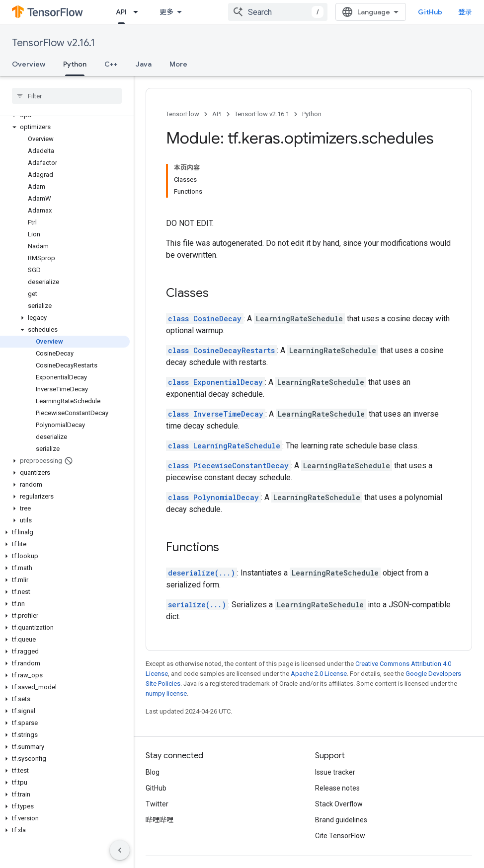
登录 (465, 12)
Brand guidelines (341, 820)
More (178, 64)
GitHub (430, 12)
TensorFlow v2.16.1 (53, 43)
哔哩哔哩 (160, 820)
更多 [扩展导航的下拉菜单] (166, 12)
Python (312, 114)
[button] (65, 127)
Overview (29, 64)
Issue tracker (335, 772)
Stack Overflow (339, 804)
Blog (153, 772)
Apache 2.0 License (319, 674)
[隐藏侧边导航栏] (120, 850)
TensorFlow (183, 114)
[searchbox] (67, 96)
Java (144, 64)
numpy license (166, 693)
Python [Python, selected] (75, 64)
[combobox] (278, 12)
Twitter (157, 804)
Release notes (337, 788)
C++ (111, 64)
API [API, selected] (121, 12)
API (217, 114)
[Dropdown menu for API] (139, 12)
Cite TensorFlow (340, 836)
